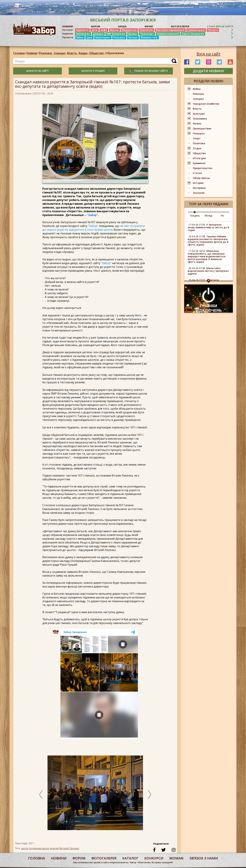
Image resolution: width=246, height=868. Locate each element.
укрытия (54, 848)
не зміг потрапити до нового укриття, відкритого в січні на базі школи (94, 228)
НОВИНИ (68, 26)
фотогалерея (104, 858)
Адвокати (82, 30)
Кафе (104, 30)
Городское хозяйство (206, 104)
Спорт (197, 138)
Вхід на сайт (209, 54)
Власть (73, 53)
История (198, 183)
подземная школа (39, 848)
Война (197, 89)
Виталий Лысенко (69, 848)
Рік (222, 216)
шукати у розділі (93, 71)
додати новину (209, 71)
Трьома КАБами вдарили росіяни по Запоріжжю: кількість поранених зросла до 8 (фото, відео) (208, 240)
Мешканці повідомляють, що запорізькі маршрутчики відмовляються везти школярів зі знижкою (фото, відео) (207, 256)
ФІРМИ (149, 26)
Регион (197, 124)
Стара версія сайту (220, 26)
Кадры (84, 53)
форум (79, 858)
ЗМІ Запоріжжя (116, 34)
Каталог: (68, 30)
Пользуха (119, 37)
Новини (32, 53)
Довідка (98, 34)
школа (25, 848)
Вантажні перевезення (170, 30)
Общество (97, 53)
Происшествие (202, 128)
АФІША (122, 26)
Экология (199, 193)
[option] (95, 795)
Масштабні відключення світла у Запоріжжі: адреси (208, 271)
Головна (19, 53)
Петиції (133, 37)
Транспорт (147, 34)
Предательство (203, 168)
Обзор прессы (201, 178)
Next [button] (150, 794)
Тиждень (195, 216)
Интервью (199, 188)
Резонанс (46, 53)
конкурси (154, 858)
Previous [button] (41, 794)
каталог (130, 858)
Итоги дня (199, 158)
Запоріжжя (83, 34)
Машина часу (149, 37)
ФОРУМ (95, 26)
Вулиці (133, 34)
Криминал (199, 163)
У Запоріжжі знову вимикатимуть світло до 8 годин (208, 227)
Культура (199, 114)
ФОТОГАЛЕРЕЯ (180, 26)
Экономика (200, 119)
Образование (115, 53)
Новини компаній (168, 34)
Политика (199, 143)
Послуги (213, 30)
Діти (95, 30)
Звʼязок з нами (204, 858)
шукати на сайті (37, 71)
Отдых (197, 148)
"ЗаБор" (92, 215)
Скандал (60, 53)
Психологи (146, 30)
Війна (80, 37)
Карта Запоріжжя (193, 34)
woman (176, 858)
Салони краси (196, 30)
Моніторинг (103, 37)
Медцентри (129, 30)
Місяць (209, 216)
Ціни (89, 37)
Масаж (114, 30)
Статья (197, 173)
